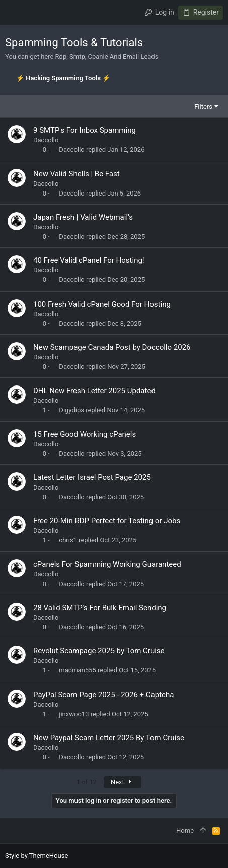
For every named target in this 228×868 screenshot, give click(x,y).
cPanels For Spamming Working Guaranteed (107, 564)
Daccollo (46, 140)
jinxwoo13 (74, 714)
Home (185, 831)
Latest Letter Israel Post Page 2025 (92, 477)
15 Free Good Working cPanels (85, 434)
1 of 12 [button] (86, 782)
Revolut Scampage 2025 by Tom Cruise (99, 651)
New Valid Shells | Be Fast (77, 174)
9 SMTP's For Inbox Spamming (85, 130)
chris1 (68, 540)
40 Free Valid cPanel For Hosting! (89, 260)
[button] (15, 13)
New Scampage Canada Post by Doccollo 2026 (112, 347)
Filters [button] (203, 106)
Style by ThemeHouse (36, 856)
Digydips (71, 410)
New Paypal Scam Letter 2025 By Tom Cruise (109, 738)
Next (123, 782)
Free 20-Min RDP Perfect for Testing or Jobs (107, 521)
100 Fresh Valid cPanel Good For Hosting (102, 304)
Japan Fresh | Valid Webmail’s (83, 217)
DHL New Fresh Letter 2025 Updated (94, 391)
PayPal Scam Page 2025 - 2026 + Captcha (103, 695)
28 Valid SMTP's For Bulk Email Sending (100, 608)
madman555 (77, 670)
